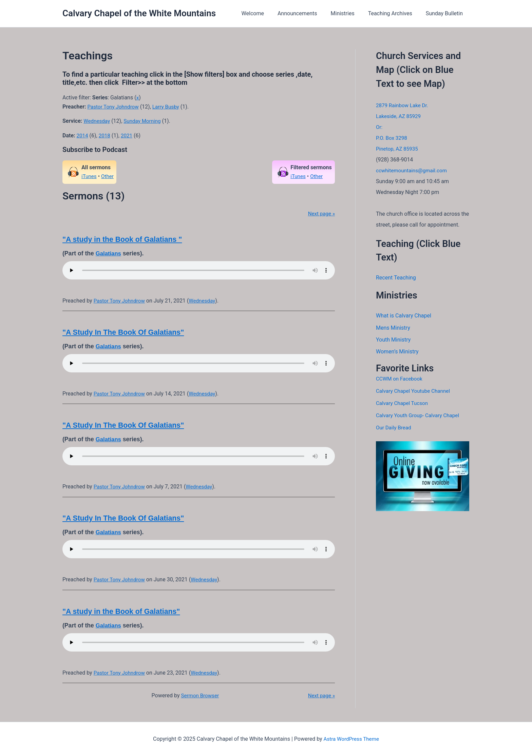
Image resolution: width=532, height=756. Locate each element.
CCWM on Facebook (400, 379)
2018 (106, 135)
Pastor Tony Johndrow (115, 107)
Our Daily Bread (394, 428)
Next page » (321, 214)
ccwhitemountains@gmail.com (413, 170)
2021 (128, 135)
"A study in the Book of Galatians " (125, 239)
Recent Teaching (396, 278)
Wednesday (97, 121)
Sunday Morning (145, 121)
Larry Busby (169, 107)
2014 (83, 135)
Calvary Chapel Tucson (403, 404)
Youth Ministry (393, 340)
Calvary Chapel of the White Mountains (139, 13)
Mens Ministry (393, 328)
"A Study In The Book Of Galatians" (126, 332)
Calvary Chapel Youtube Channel (415, 392)
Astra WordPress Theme (351, 739)
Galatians (109, 253)
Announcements (307, 13)
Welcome (265, 13)
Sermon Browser (199, 695)
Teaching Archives (394, 13)
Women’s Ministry (397, 352)
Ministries (349, 13)
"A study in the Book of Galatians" (124, 611)
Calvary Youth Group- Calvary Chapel (420, 416)
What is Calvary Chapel (404, 316)
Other (108, 176)
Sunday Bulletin (446, 13)
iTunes (89, 176)
